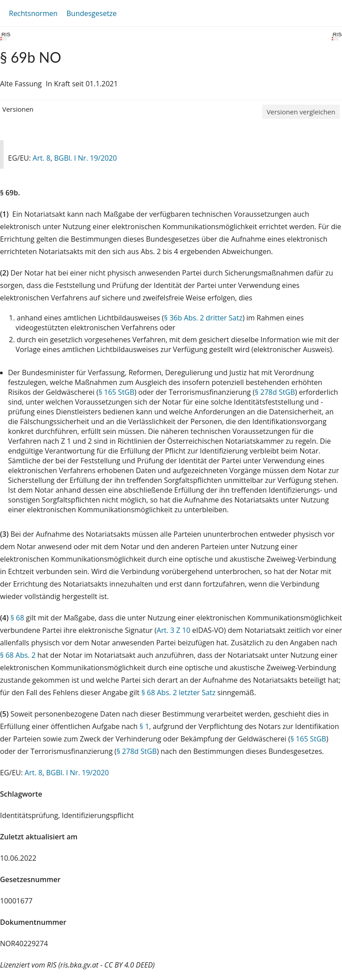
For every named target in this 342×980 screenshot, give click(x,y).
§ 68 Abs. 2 (18, 655)
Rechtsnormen (33, 13)
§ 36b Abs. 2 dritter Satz (203, 318)
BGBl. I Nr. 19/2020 (85, 158)
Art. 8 (41, 158)
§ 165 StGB (116, 392)
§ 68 (17, 618)
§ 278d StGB (275, 392)
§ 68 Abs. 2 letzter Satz (178, 692)
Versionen (18, 109)
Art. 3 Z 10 (174, 630)
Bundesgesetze (92, 13)
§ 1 (144, 726)
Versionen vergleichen (301, 112)
